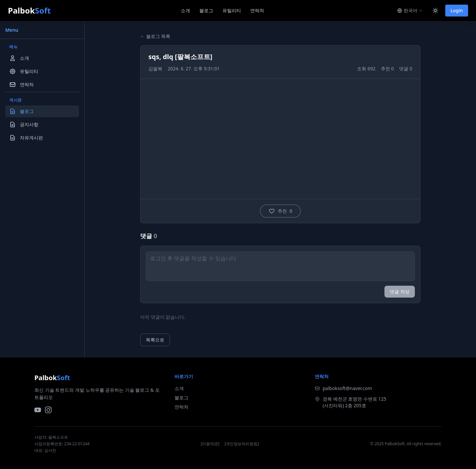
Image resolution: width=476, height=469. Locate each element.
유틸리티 (232, 10)
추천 (280, 211)
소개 (185, 10)
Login (457, 10)
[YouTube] (38, 410)
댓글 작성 (400, 291)
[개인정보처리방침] (242, 444)
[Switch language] (410, 11)
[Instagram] (48, 410)
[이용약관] (210, 444)
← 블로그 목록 (155, 36)
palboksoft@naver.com (347, 388)
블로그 (206, 10)
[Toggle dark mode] (435, 11)
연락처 (257, 10)
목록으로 (155, 340)
